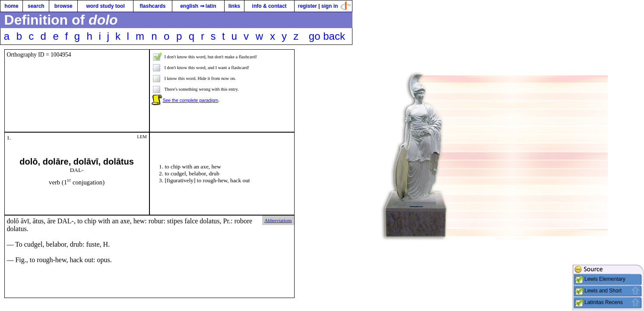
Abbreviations (278, 220)
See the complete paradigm (190, 100)
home (12, 6)
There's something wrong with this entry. (201, 89)
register (308, 6)
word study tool (105, 6)
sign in (330, 6)
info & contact (270, 6)
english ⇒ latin (198, 6)
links (234, 6)
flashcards (152, 6)
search (36, 6)
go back (327, 36)
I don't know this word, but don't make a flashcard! (211, 57)
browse (63, 6)
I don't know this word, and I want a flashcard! (207, 68)
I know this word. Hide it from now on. (200, 78)
